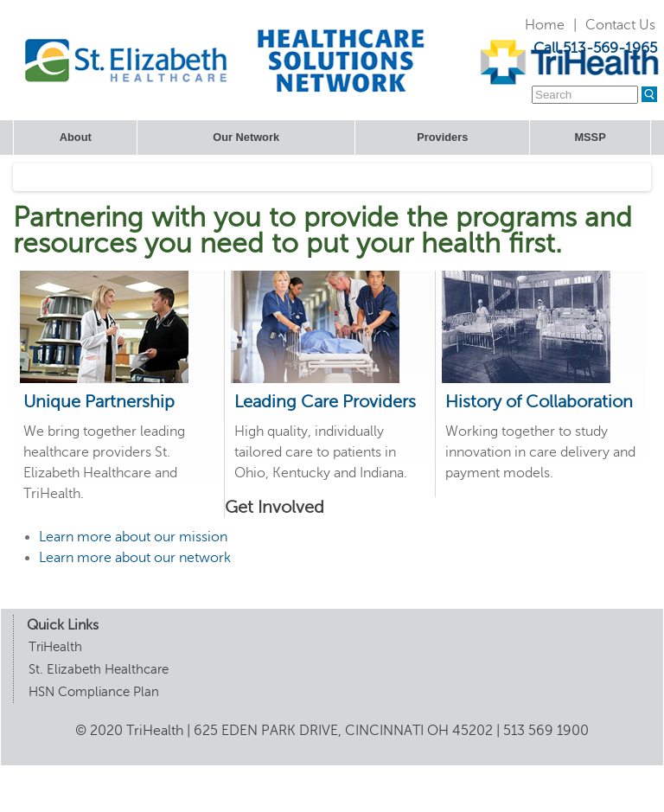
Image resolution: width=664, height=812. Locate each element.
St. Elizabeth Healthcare (99, 669)
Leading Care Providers (325, 402)
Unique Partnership (99, 402)
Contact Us (620, 25)
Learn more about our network (135, 558)
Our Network (246, 137)
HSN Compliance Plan (94, 692)
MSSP (590, 137)
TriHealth (55, 647)
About (76, 137)
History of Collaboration (539, 402)
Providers (442, 137)
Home (545, 25)
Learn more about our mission (133, 537)
